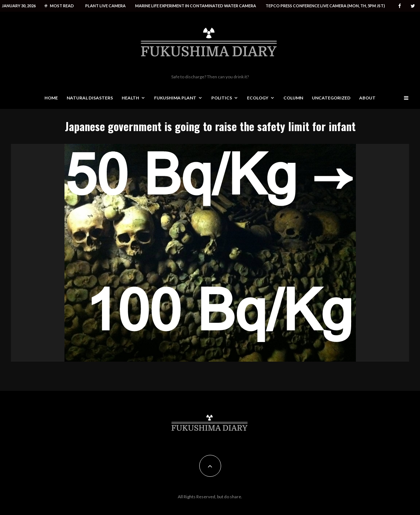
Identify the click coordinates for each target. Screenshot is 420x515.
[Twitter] (413, 6)
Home (51, 98)
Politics (222, 98)
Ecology (258, 98)
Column (293, 98)
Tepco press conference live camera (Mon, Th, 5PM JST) (325, 6)
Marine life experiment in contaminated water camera (196, 6)
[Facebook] (400, 6)
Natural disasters (90, 98)
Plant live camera (105, 6)
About (367, 98)
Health (130, 98)
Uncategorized (331, 98)
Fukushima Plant (175, 98)
